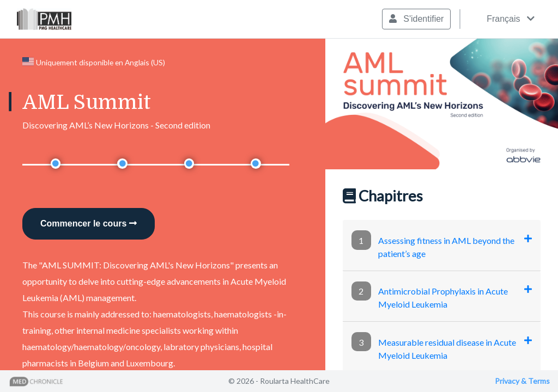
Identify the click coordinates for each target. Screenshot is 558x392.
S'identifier (417, 19)
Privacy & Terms (522, 381)
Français (502, 19)
